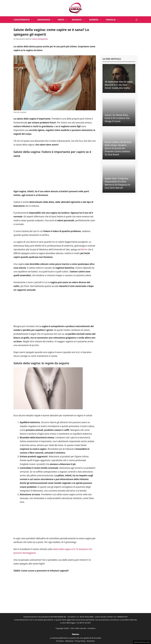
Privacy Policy (80, 641)
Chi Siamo (60, 641)
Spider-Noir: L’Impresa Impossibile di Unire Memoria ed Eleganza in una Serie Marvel (117, 183)
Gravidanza (46, 20)
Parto (64, 20)
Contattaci (91, 628)
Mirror (84, 250)
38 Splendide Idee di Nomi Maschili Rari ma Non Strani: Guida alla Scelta (119, 85)
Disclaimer (91, 641)
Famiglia (113, 20)
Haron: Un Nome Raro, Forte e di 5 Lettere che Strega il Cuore (117, 118)
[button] (136, 20)
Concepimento (24, 20)
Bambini (96, 20)
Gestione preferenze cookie (142, 642)
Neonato (79, 20)
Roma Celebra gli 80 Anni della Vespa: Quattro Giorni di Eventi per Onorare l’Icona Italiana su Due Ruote (118, 148)
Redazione (69, 641)
